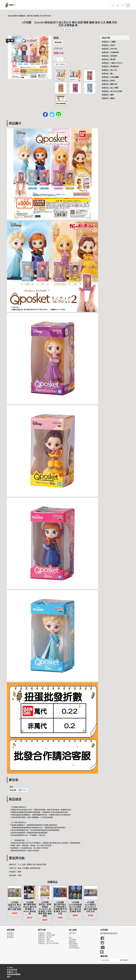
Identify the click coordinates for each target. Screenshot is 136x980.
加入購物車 (60, 64)
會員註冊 (72, 933)
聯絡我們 (10, 933)
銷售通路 (10, 937)
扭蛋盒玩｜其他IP (109, 45)
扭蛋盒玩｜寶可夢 (109, 59)
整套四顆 (58, 42)
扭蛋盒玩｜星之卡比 (109, 70)
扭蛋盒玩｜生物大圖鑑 (110, 77)
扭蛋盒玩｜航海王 (109, 81)
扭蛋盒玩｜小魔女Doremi (112, 63)
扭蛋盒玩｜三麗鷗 (109, 42)
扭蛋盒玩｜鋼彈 (108, 95)
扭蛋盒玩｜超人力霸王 (110, 88)
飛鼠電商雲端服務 (14, 974)
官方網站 (10, 935)
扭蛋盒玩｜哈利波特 (109, 56)
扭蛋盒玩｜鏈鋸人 (109, 98)
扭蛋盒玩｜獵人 (108, 73)
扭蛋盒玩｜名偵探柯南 (110, 52)
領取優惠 (124, 960)
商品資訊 (68, 29)
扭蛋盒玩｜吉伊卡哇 (109, 49)
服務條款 (72, 942)
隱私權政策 (73, 944)
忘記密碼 (72, 940)
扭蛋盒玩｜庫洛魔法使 (110, 66)
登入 (71, 938)
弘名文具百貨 (13, 16)
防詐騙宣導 (73, 946)
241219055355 (45, 16)
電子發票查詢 (74, 948)
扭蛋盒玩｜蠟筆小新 (109, 84)
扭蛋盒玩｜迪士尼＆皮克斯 (29, 16)
